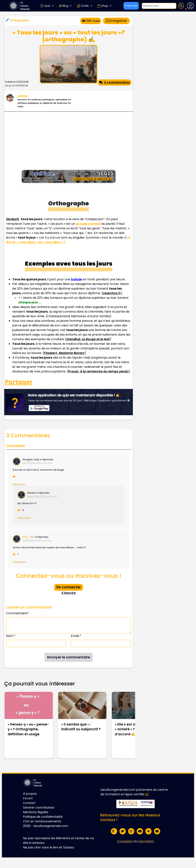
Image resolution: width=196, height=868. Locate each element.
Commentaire (18, 613)
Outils (85, 6)
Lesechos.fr (112, 293)
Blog (65, 6)
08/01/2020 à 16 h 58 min (37, 463)
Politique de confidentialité (43, 817)
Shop (104, 6)
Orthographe (19, 20)
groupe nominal (88, 224)
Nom (11, 636)
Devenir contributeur (39, 807)
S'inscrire (69, 593)
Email (76, 636)
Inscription (146, 841)
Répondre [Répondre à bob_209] (19, 562)
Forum (28, 798)
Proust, (98, 371)
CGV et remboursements (42, 821)
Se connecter (69, 587)
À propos (30, 794)
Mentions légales (36, 812)
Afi (147, 794)
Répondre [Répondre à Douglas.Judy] (19, 484)
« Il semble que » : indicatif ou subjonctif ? (81, 727)
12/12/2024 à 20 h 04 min (37, 541)
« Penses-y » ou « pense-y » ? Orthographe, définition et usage (28, 729)
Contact (29, 803)
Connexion (125, 841)
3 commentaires (114, 82)
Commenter (16, 446)
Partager (19, 382)
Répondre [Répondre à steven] (24, 518)
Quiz (47, 6)
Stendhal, (88, 339)
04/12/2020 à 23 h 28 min (42, 497)
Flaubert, (64, 353)
